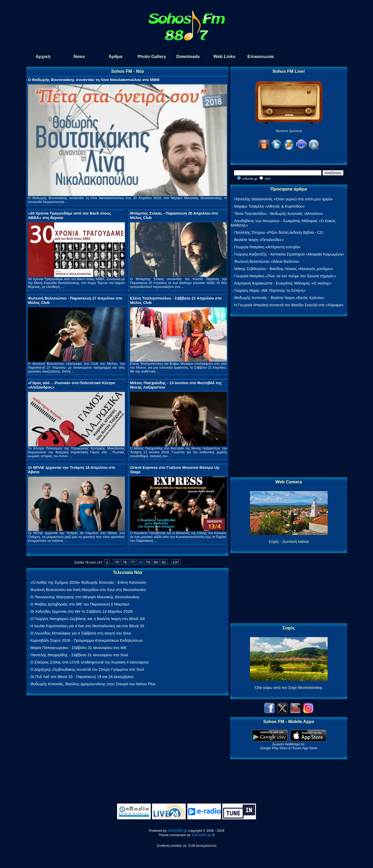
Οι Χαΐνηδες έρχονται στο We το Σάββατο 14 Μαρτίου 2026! (82, 611)
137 (176, 562)
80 (156, 562)
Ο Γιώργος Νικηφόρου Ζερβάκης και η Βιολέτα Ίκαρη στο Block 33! (88, 619)
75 (117, 562)
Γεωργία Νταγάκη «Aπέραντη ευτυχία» (267, 247)
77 (133, 562)
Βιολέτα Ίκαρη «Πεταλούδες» (259, 240)
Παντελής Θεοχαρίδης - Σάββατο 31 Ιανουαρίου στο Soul (79, 655)
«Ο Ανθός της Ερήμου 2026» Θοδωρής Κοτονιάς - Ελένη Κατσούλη (88, 582)
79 (148, 562)
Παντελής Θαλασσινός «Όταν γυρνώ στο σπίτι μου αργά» (284, 199)
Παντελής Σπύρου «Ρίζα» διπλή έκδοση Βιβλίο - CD (278, 232)
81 (164, 562)
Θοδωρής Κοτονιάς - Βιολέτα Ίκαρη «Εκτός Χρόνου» (279, 298)
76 (125, 562)
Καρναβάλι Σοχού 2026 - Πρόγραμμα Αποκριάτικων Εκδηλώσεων (87, 640)
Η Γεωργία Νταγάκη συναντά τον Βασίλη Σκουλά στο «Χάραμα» (289, 305)
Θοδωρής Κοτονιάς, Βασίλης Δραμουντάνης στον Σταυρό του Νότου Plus (93, 684)
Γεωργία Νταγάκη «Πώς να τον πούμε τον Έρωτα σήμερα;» (285, 276)
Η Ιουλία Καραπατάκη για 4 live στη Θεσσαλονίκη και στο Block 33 (87, 626)
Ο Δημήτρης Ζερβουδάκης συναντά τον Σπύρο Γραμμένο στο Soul (87, 669)
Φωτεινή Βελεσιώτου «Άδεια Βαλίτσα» (267, 261)
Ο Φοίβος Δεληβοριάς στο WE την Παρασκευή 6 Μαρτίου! (80, 604)
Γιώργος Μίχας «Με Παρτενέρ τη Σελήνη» (270, 290)
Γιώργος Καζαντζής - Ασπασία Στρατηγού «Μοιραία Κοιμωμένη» (289, 254)
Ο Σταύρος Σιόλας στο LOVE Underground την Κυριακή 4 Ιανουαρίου (90, 662)
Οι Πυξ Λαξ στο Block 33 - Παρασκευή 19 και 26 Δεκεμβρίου (82, 677)
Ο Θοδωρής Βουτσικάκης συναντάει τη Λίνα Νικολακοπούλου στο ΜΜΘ (94, 80)
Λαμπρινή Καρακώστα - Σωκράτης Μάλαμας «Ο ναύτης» (283, 283)
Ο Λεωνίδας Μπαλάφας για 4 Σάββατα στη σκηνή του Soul (81, 633)
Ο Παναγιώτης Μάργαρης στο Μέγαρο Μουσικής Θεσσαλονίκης (85, 597)
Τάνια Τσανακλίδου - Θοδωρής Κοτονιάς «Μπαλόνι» (279, 213)
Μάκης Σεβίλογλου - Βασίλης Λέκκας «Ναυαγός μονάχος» (284, 269)
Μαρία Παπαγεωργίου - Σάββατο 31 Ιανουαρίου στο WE (78, 648)
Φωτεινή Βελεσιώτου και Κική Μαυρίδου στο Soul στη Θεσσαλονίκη (88, 590)
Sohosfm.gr (178, 830)
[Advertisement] (289, 397)
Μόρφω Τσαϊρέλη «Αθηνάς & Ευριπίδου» (269, 206)
